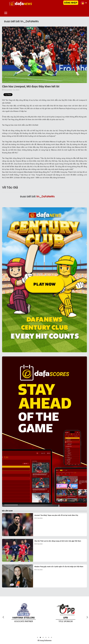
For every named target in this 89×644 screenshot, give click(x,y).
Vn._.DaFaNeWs (45, 197)
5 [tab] (49, 637)
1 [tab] (38, 637)
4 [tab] (46, 637)
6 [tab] (52, 637)
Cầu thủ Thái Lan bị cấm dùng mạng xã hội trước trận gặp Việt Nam (58, 541)
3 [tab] (43, 637)
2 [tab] (40, 637)
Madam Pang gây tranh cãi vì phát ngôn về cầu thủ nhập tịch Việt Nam (59, 567)
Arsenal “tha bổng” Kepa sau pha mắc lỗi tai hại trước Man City (56, 515)
